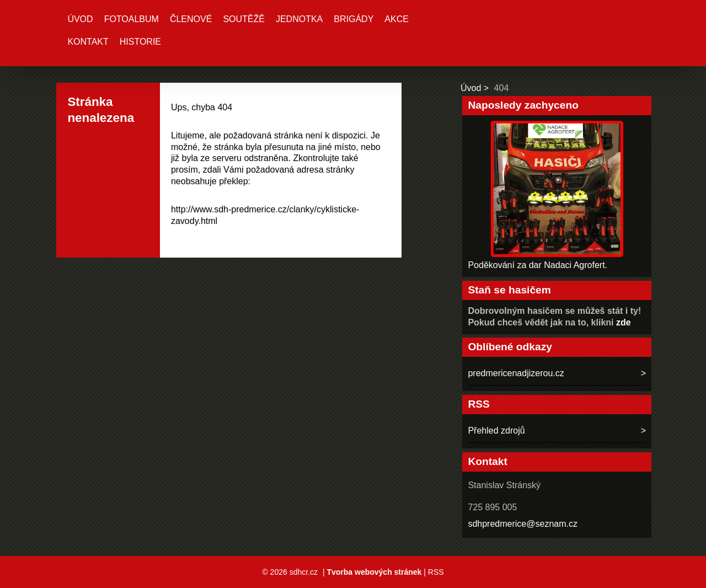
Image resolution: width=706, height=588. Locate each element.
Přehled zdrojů (496, 431)
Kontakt (88, 42)
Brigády (354, 19)
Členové (191, 19)
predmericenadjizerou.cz (516, 373)
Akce (397, 19)
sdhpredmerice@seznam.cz (523, 524)
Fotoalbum (132, 19)
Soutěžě (244, 19)
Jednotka (299, 19)
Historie (140, 42)
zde (624, 322)
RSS (436, 572)
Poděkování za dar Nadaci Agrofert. (537, 265)
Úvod (80, 19)
